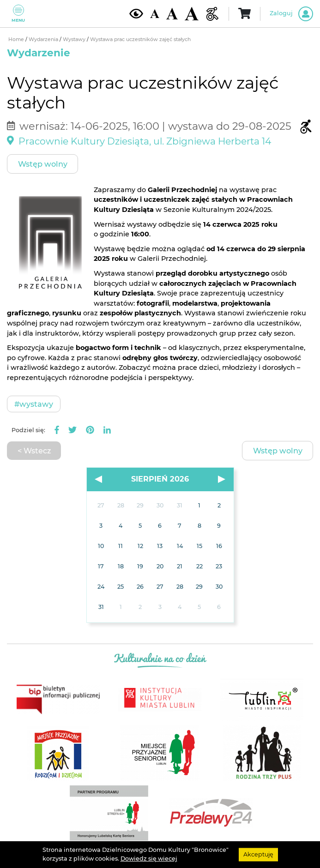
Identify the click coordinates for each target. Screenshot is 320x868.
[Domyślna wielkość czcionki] (155, 14)
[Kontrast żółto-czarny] (136, 13)
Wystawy (75, 39)
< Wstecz (34, 451)
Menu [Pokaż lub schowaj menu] (18, 14)
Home (17, 39)
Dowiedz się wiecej (149, 859)
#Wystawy (34, 404)
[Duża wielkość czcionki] (192, 14)
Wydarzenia (44, 39)
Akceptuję (258, 854)
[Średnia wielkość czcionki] (172, 13)
